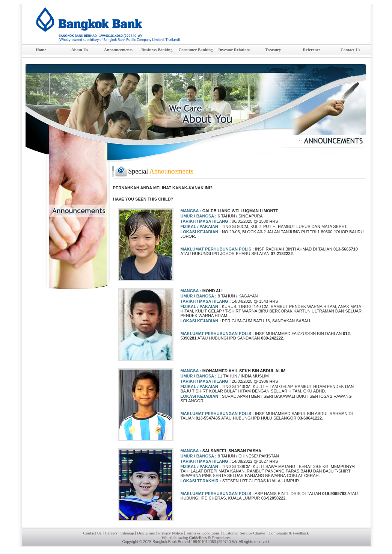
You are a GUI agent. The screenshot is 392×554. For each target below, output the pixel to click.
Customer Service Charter (244, 533)
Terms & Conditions (203, 533)
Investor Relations (236, 50)
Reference (317, 50)
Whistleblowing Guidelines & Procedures (196, 537)
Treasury (279, 50)
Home (41, 50)
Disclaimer (146, 533)
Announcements (121, 50)
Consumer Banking (197, 50)
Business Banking (159, 50)
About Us (85, 50)
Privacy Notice (170, 533)
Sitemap (127, 533)
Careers (111, 533)
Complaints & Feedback (289, 533)
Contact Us (355, 50)
